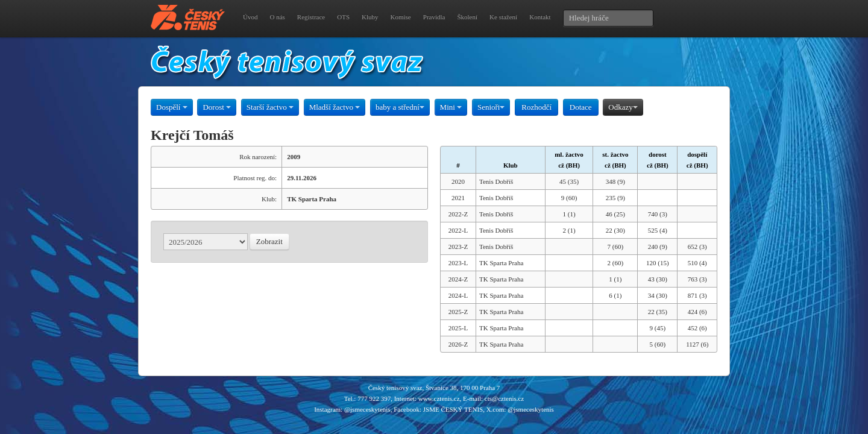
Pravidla (434, 17)
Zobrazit (269, 241)
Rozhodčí (536, 107)
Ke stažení (503, 17)
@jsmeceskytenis (367, 409)
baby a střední (400, 107)
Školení (467, 17)
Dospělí (172, 107)
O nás (277, 17)
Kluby (370, 17)
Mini (451, 107)
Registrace (311, 17)
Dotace (581, 107)
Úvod (250, 17)
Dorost (217, 107)
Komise (401, 17)
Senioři (491, 107)
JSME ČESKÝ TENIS (453, 409)
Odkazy (623, 107)
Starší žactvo (270, 107)
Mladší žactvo (335, 107)
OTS (343, 17)
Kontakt (540, 17)
